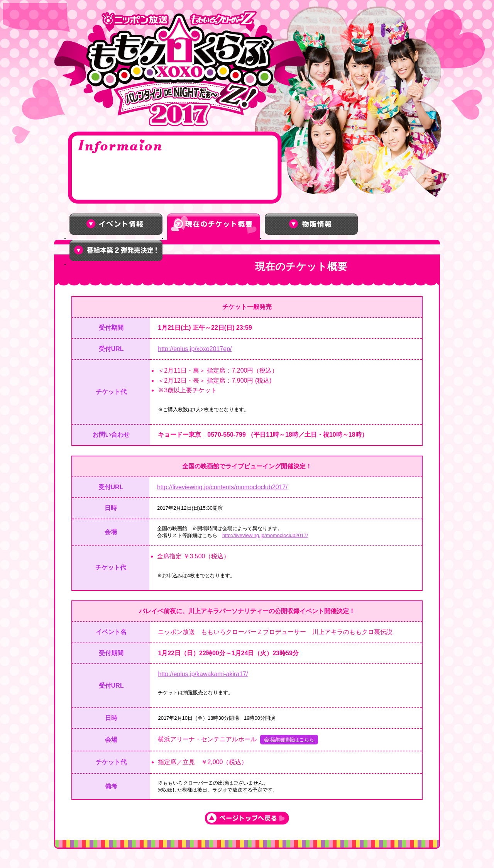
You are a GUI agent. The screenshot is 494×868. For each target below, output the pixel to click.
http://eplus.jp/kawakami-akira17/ (203, 674)
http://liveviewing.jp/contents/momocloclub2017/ (222, 487)
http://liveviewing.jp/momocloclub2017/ (265, 535)
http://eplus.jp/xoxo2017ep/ (195, 349)
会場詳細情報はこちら (289, 740)
